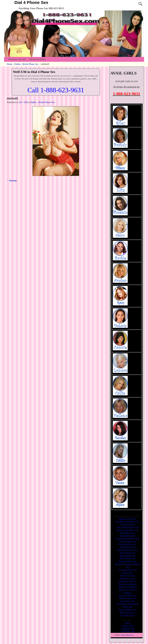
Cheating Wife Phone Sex (128, 539)
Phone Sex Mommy (128, 584)
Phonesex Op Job (17, 59)
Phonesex (128, 593)
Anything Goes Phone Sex (128, 521)
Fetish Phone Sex (128, 547)
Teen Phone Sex (128, 615)
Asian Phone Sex (128, 524)
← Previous (12, 181)
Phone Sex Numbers (128, 587)
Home (10, 64)
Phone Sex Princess (128, 590)
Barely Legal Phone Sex (128, 530)
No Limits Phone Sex (128, 570)
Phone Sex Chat (128, 575)
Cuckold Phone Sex (128, 541)
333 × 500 (23, 102)
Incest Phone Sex (128, 553)
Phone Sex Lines (128, 578)
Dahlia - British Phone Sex (27, 64)
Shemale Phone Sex (128, 598)
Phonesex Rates (37, 59)
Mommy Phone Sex (128, 561)
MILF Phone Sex (128, 558)
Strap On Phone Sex (128, 610)
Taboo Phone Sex (128, 612)
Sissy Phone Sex (128, 601)
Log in (128, 623)
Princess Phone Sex (128, 595)
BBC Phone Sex (128, 533)
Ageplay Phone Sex (128, 519)
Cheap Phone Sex (128, 536)
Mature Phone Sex (128, 556)
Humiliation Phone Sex (128, 550)
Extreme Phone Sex (128, 544)
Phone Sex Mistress (128, 581)
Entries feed (128, 626)
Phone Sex (128, 573)
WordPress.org (128, 631)
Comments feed (128, 628)
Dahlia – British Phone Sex (43, 102)
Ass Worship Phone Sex (128, 527)
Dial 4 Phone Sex (31, 2)
